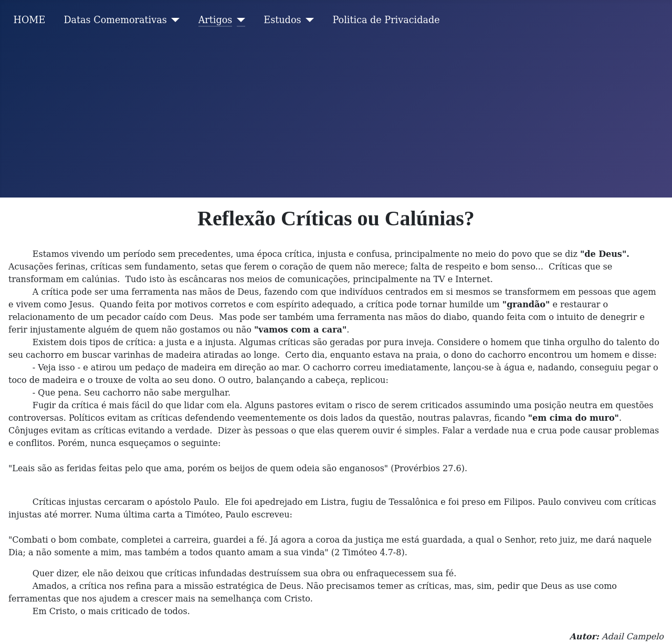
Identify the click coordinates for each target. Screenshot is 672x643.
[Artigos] (239, 20)
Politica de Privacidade (386, 20)
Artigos (216, 20)
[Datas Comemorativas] (174, 20)
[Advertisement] (336, 119)
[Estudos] (308, 20)
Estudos (282, 20)
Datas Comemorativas (115, 20)
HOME (30, 20)
